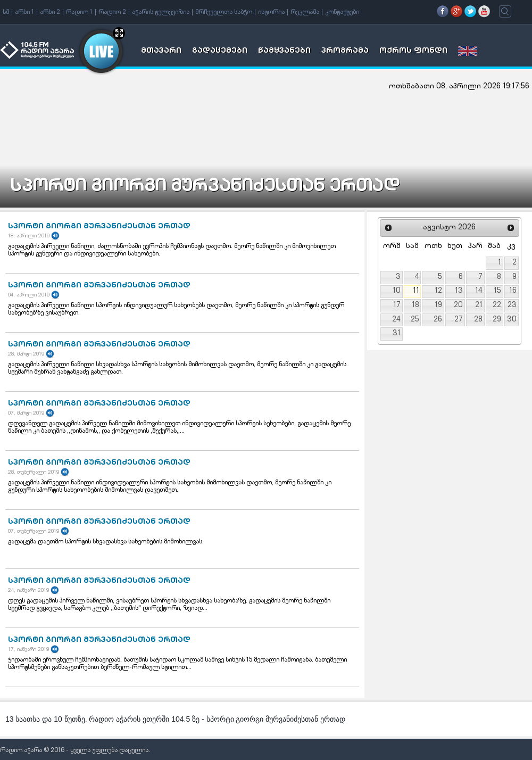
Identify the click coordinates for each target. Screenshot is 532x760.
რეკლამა (305, 12)
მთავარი (161, 51)
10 (397, 291)
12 (438, 291)
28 (478, 320)
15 (497, 291)
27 (459, 320)
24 (396, 320)
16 (513, 291)
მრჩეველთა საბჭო (224, 12)
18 (415, 305)
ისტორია (271, 12)
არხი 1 (24, 12)
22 (497, 305)
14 (479, 291)
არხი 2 (50, 12)
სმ (6, 12)
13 (459, 291)
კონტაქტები (342, 12)
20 (458, 305)
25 (415, 320)
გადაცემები (220, 51)
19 (438, 305)
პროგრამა (345, 51)
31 (397, 334)
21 (479, 305)
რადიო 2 (112, 12)
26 (438, 320)
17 (397, 305)
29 (497, 320)
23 (512, 305)
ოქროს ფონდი (413, 51)
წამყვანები (284, 51)
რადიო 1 (79, 12)
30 (512, 320)
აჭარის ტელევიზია (161, 12)
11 (416, 291)
